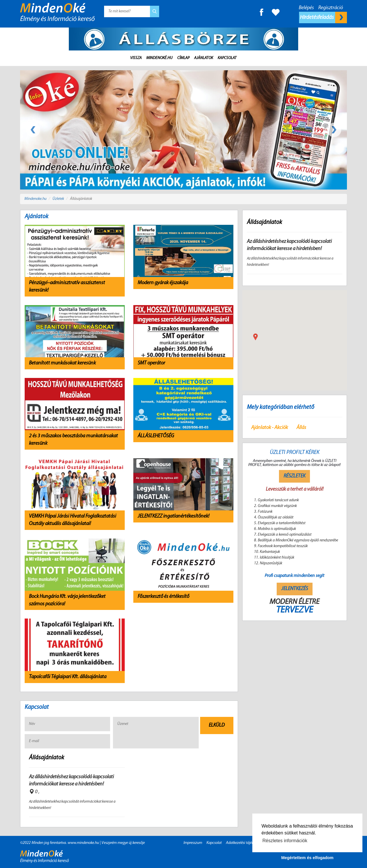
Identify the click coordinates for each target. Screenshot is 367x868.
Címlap (183, 58)
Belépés (306, 8)
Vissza (136, 58)
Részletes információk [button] (285, 841)
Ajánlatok (204, 58)
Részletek (294, 476)
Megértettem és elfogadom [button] (307, 858)
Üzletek (58, 199)
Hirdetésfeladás (323, 17)
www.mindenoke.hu (83, 843)
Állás (301, 428)
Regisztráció (331, 8)
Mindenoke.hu (35, 199)
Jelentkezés (295, 589)
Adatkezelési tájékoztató (245, 843)
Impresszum (193, 843)
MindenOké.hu (159, 58)
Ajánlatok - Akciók (270, 428)
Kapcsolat (227, 58)
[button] (255, 337)
